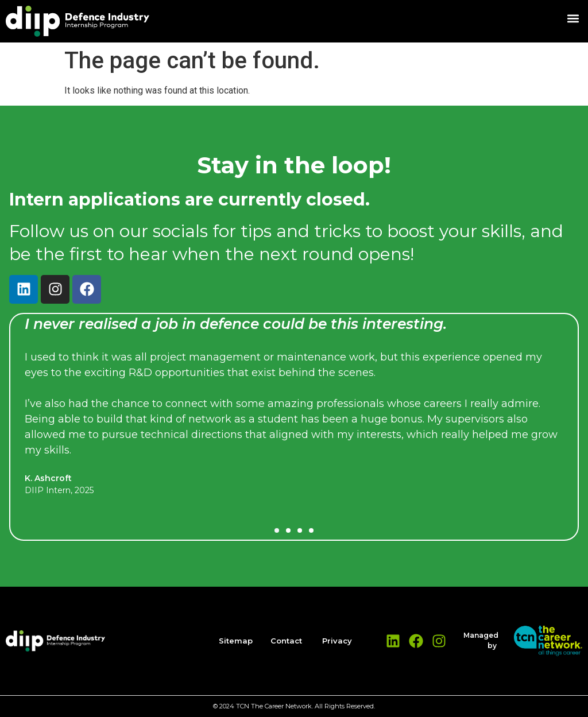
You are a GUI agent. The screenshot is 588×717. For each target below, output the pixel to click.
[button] (573, 18)
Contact (286, 641)
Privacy (337, 641)
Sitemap (236, 641)
